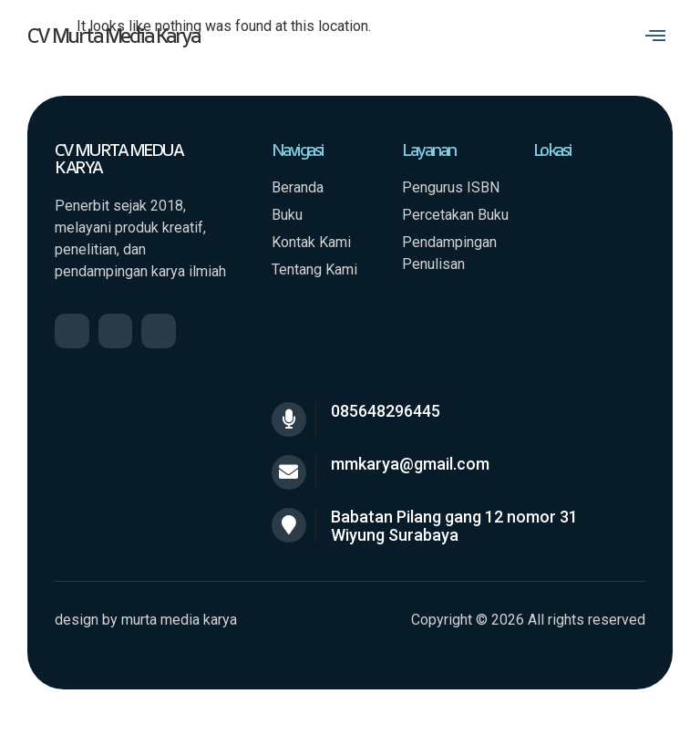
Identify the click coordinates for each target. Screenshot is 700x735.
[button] (656, 36)
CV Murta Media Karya (113, 35)
